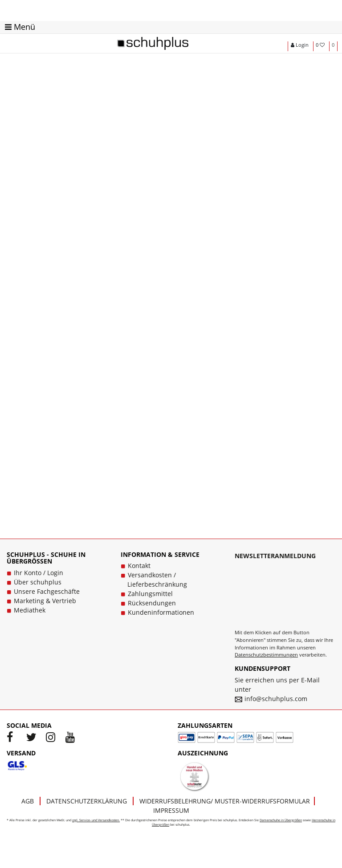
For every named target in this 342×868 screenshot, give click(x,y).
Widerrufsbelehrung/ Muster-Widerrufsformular (225, 801)
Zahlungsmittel (150, 594)
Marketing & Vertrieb (45, 601)
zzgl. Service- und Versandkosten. (96, 820)
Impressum (171, 810)
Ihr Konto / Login (39, 573)
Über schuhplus (38, 582)
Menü (20, 27)
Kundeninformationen (161, 612)
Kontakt (139, 566)
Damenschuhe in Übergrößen (281, 820)
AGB (28, 801)
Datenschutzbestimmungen (266, 655)
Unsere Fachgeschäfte (47, 591)
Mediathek (30, 610)
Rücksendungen (152, 603)
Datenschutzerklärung (87, 801)
